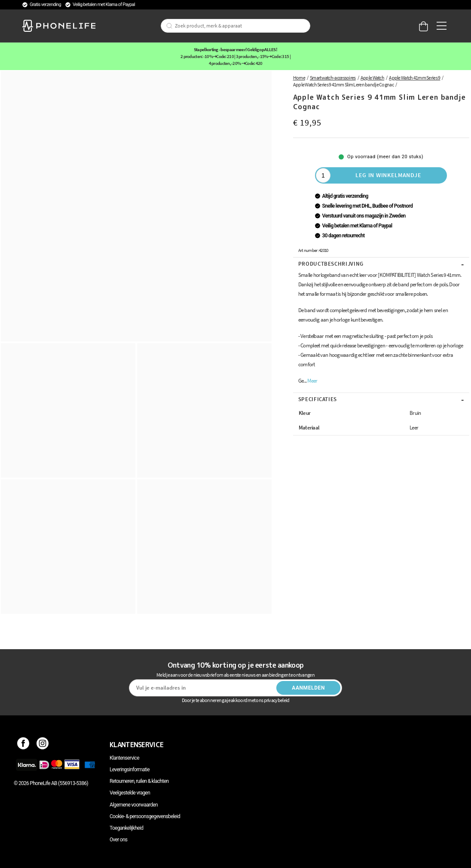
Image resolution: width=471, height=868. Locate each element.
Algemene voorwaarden (134, 805)
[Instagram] (43, 745)
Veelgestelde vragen (130, 793)
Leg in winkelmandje (388, 175)
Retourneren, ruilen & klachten (139, 781)
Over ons (118, 840)
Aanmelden (308, 688)
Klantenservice (124, 758)
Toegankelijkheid (126, 828)
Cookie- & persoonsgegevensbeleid (145, 816)
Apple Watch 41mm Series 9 (414, 78)
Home (299, 78)
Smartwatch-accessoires (333, 78)
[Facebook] (23, 745)
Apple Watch (372, 78)
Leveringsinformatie (130, 770)
